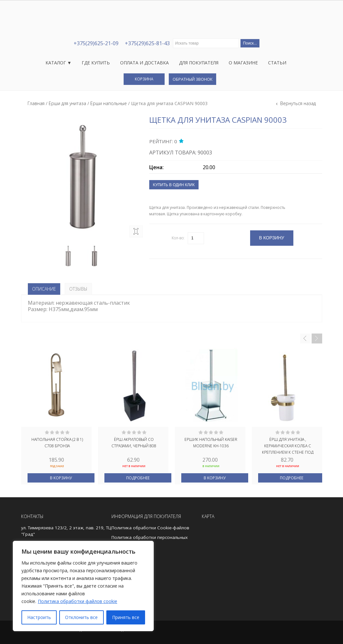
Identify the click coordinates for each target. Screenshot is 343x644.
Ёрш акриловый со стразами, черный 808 (134, 443)
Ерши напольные (109, 103)
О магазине (243, 63)
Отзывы (78, 289)
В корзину (61, 478)
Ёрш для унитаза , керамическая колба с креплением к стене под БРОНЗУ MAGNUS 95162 (288, 445)
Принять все (126, 617)
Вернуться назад (297, 103)
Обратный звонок (192, 79)
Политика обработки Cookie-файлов (150, 528)
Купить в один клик (174, 185)
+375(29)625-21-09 (96, 43)
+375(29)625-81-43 (147, 43)
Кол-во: (178, 238)
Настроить (39, 617)
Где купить (96, 63)
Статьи (277, 63)
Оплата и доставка (144, 63)
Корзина (144, 79)
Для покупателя (199, 63)
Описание (44, 289)
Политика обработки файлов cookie (78, 601)
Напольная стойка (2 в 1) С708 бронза (57, 443)
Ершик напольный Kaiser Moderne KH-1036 (211, 443)
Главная (36, 103)
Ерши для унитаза (67, 103)
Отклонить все (81, 617)
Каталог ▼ (59, 63)
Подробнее (138, 478)
